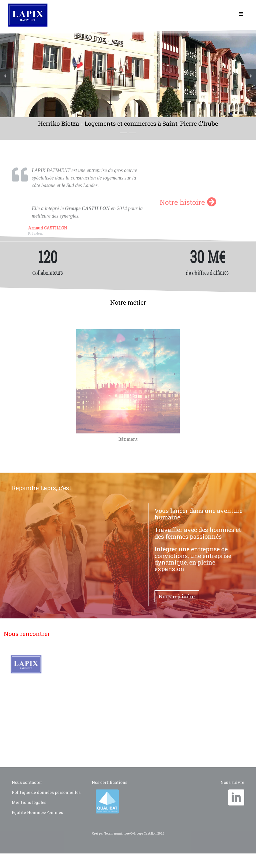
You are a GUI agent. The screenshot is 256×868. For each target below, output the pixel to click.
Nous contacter (27, 790)
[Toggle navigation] (241, 15)
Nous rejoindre (177, 596)
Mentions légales (29, 810)
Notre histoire (188, 210)
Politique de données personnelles (46, 800)
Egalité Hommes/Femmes (37, 821)
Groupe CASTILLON (87, 216)
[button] (5, 77)
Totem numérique (117, 841)
